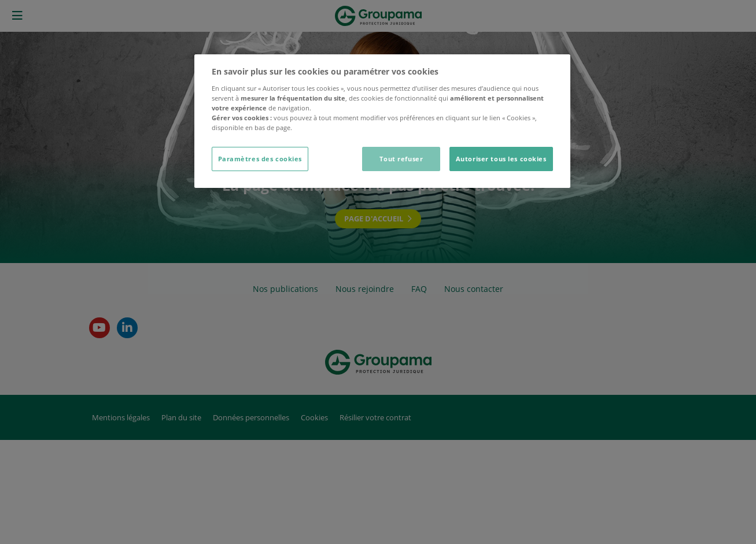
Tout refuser (401, 159)
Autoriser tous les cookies (501, 159)
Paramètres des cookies (260, 159)
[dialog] (382, 121)
